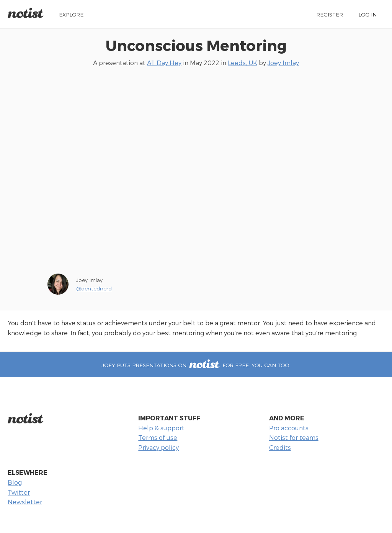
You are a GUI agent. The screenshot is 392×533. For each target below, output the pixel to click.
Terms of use (158, 437)
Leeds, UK (243, 63)
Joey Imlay (283, 63)
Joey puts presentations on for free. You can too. (196, 365)
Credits (280, 447)
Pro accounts (289, 428)
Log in (367, 14)
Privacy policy (158, 447)
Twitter (19, 492)
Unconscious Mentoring (196, 45)
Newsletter (25, 502)
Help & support (161, 428)
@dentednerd (94, 288)
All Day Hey (164, 63)
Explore (71, 14)
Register (330, 14)
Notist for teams (294, 437)
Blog (15, 482)
